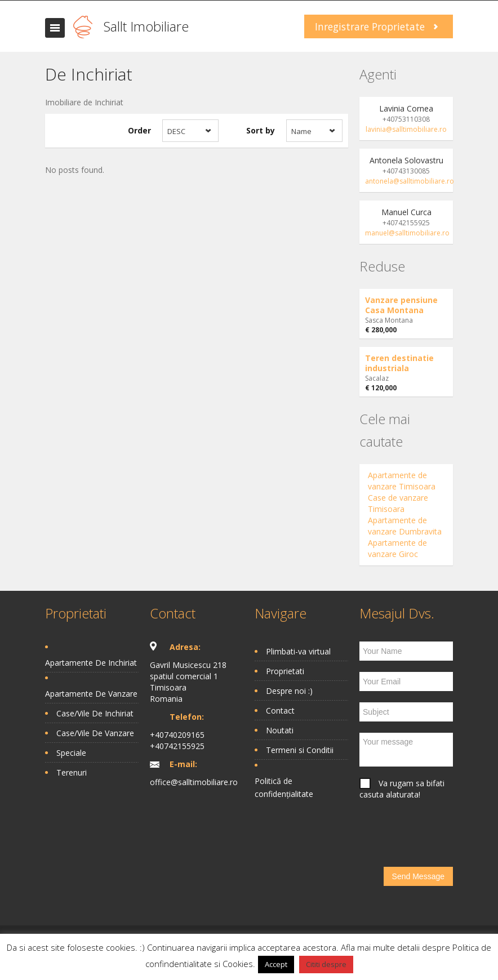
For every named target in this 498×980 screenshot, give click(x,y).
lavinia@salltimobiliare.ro (406, 129)
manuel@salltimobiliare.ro (407, 233)
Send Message (418, 876)
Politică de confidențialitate (284, 787)
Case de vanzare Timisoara (398, 503)
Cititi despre (326, 964)
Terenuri (72, 772)
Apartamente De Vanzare (91, 694)
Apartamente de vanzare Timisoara (402, 481)
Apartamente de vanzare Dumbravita (405, 526)
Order (139, 130)
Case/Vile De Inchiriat (95, 713)
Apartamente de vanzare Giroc (397, 548)
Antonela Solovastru (406, 160)
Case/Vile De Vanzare (95, 733)
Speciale (71, 753)
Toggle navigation (55, 28)
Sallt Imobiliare (146, 26)
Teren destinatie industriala (399, 363)
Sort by (261, 130)
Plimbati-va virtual (298, 651)
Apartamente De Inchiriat (91, 663)
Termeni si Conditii (300, 750)
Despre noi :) (289, 691)
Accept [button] (276, 964)
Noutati (280, 730)
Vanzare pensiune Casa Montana (401, 305)
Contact (280, 710)
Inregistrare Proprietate (370, 26)
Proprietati (285, 671)
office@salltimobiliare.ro (194, 782)
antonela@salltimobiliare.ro (410, 181)
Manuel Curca (406, 212)
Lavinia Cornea (406, 108)
